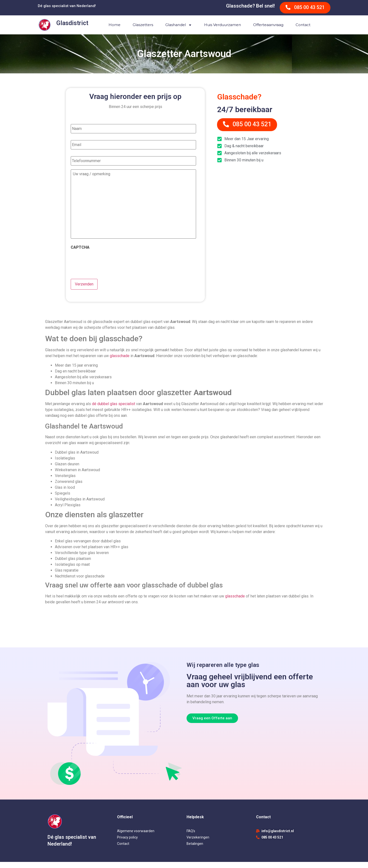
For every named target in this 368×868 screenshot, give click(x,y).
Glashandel (179, 25)
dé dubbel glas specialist (114, 410)
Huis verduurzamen (223, 25)
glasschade (120, 362)
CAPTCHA (80, 255)
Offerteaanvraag (268, 25)
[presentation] (108, 269)
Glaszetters (143, 25)
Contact (303, 25)
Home (114, 25)
